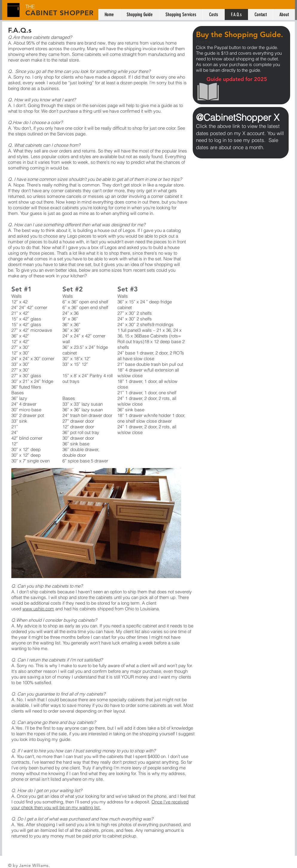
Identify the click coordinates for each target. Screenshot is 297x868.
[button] (96, 523)
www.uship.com (38, 609)
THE (30, 6)
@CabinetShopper (235, 117)
